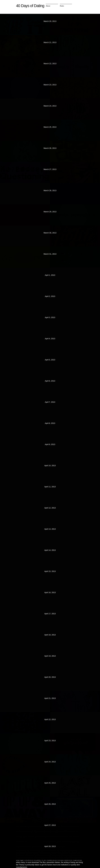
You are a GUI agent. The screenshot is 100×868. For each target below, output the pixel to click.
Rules (62, 6)
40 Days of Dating (30, 6)
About (48, 6)
